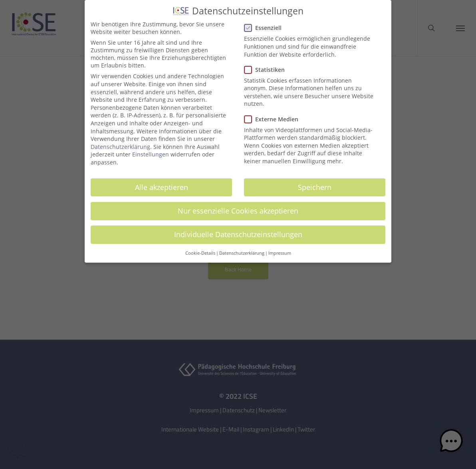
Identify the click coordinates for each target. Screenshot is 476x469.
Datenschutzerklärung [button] (242, 250)
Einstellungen (151, 151)
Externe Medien (275, 116)
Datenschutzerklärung (120, 143)
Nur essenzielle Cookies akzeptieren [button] (238, 207)
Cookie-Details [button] (200, 250)
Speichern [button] (315, 184)
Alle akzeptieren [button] (162, 184)
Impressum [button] (280, 250)
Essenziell (266, 25)
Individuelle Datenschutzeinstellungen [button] (238, 231)
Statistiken (268, 66)
